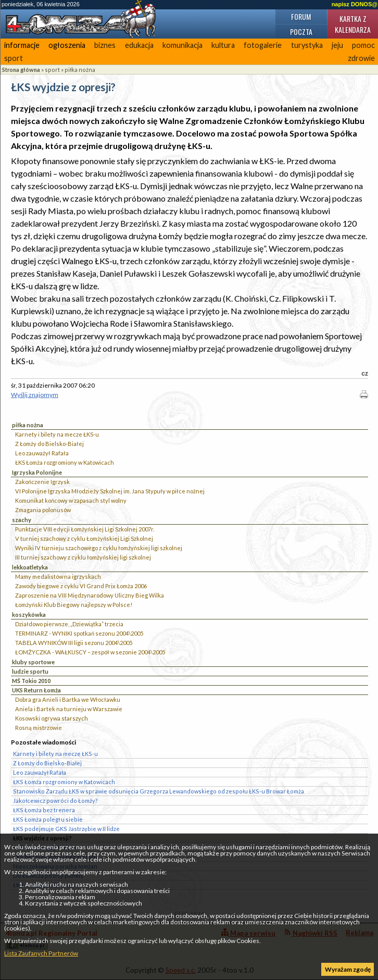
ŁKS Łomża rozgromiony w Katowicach (65, 462)
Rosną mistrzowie (39, 728)
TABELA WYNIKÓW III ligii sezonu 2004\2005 (74, 643)
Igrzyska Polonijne (37, 472)
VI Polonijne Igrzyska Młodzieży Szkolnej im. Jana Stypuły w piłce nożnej (110, 491)
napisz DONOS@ (355, 4)
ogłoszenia (67, 45)
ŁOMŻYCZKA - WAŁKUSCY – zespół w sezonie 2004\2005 (90, 652)
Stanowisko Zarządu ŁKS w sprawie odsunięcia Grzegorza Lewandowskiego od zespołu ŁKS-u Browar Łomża (159, 791)
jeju (337, 45)
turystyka (307, 45)
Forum (301, 16)
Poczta (301, 32)
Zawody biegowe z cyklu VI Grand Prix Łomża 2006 (81, 586)
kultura (223, 45)
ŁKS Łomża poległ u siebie (48, 819)
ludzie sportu (30, 671)
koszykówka (29, 615)
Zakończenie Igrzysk (42, 482)
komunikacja (182, 45)
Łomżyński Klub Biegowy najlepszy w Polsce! (74, 605)
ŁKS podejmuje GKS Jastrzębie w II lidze (66, 829)
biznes (105, 45)
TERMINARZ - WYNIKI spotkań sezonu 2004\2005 (79, 633)
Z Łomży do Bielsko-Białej (49, 444)
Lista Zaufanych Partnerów (41, 953)
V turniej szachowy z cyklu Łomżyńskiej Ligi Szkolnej (84, 538)
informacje (22, 45)
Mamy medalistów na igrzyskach (58, 576)
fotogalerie (263, 45)
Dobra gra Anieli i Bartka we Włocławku (68, 699)
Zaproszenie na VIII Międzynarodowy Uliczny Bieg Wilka (90, 595)
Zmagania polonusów (43, 510)
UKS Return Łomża (36, 690)
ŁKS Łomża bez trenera (44, 810)
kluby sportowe (33, 662)
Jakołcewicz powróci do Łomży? (55, 801)
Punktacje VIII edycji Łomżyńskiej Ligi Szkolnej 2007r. (85, 529)
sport (14, 58)
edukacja (139, 45)
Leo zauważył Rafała (42, 453)
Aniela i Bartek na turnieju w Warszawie (69, 709)
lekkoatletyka (30, 567)
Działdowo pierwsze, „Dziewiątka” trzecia (69, 624)
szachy (22, 520)
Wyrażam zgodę (348, 969)
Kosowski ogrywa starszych (52, 718)
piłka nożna (80, 70)
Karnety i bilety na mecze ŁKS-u (57, 434)
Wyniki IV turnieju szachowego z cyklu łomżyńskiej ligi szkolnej (99, 548)
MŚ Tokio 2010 (31, 681)
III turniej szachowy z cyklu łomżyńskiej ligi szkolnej (83, 557)
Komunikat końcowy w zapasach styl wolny (71, 500)
